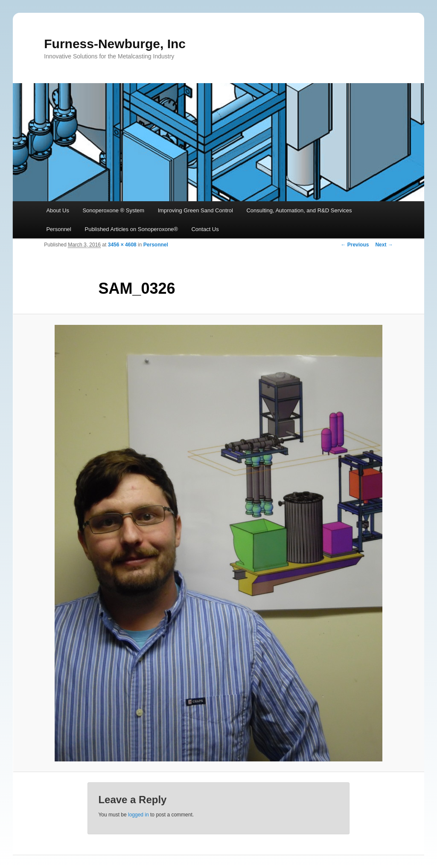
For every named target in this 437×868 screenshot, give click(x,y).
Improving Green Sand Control (195, 210)
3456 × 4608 (122, 245)
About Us (57, 210)
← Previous (355, 245)
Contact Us (205, 229)
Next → (384, 245)
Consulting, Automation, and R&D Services (299, 210)
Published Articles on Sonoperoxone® (131, 229)
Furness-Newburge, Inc (115, 44)
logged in (138, 815)
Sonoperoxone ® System (113, 210)
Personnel (59, 229)
